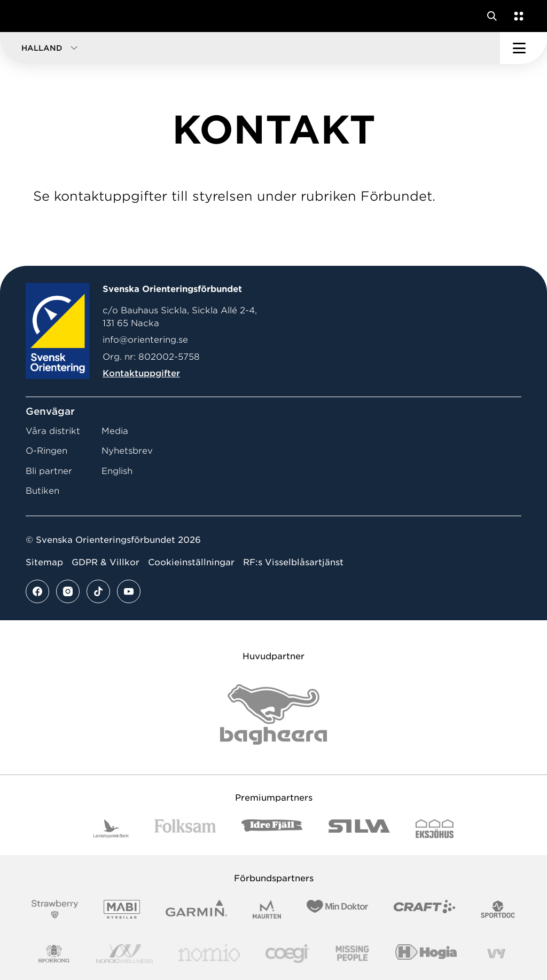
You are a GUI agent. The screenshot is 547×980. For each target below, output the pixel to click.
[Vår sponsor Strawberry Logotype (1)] (55, 909)
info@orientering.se (145, 340)
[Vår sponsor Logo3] (287, 954)
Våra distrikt (53, 431)
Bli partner (49, 471)
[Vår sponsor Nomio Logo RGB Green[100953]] (209, 954)
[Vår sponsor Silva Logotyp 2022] (359, 829)
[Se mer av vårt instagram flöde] (68, 591)
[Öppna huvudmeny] (523, 48)
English (117, 471)
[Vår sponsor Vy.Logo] (496, 954)
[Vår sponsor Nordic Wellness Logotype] (124, 954)
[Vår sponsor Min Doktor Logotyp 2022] (337, 909)
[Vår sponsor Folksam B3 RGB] (185, 829)
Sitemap (44, 562)
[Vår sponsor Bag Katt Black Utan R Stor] (273, 714)
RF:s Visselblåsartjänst (293, 562)
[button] (250, 48)
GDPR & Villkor (106, 562)
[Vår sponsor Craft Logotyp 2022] (424, 909)
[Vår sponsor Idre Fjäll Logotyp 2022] (272, 829)
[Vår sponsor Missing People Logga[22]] (352, 954)
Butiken (42, 491)
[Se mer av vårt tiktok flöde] (98, 591)
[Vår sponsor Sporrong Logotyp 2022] (54, 954)
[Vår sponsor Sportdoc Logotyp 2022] (498, 909)
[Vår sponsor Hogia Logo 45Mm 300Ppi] (426, 954)
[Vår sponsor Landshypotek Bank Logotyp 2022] (111, 829)
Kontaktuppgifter (141, 373)
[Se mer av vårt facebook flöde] (37, 591)
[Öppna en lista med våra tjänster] (517, 16)
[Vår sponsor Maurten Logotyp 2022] (267, 909)
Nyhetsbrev (127, 451)
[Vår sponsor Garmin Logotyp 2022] (196, 909)
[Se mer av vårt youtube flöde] (129, 591)
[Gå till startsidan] (28, 16)
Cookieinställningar (191, 562)
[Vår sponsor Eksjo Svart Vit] (435, 829)
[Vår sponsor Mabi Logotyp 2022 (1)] (122, 909)
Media (115, 431)
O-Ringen (46, 451)
